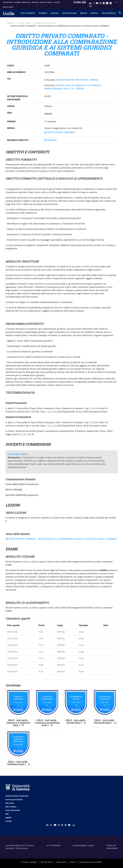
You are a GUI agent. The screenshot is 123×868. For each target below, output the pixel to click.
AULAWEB (50, 140)
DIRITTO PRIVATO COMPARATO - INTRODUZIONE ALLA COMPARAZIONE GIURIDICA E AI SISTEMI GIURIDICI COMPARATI (61, 539)
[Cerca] (120, 13)
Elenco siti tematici (13, 810)
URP (7, 814)
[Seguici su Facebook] (104, 3)
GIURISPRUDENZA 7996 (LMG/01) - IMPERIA (78, 80)
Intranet (43, 2)
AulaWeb (18, 2)
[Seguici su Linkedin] (90, 3)
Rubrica (50, 2)
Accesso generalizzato (14, 800)
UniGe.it (11, 23)
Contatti (57, 2)
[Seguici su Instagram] (100, 3)
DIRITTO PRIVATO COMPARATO (60, 132)
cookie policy (61, 862)
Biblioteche (26, 2)
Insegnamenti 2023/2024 (45, 23)
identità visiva (46, 862)
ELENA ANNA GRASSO (18, 454)
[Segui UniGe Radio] (91, 6)
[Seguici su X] (94, 3)
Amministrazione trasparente (17, 796)
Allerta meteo (8, 7)
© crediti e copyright (29, 862)
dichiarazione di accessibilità (91, 862)
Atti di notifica (11, 807)
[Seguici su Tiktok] (107, 3)
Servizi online (8, 2)
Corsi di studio (24, 23)
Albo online (10, 803)
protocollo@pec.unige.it (84, 845)
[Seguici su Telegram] (111, 3)
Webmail (35, 2)
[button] (28, 13)
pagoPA (8, 818)
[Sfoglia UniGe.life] (81, 5)
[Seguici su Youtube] (97, 3)
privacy (73, 862)
